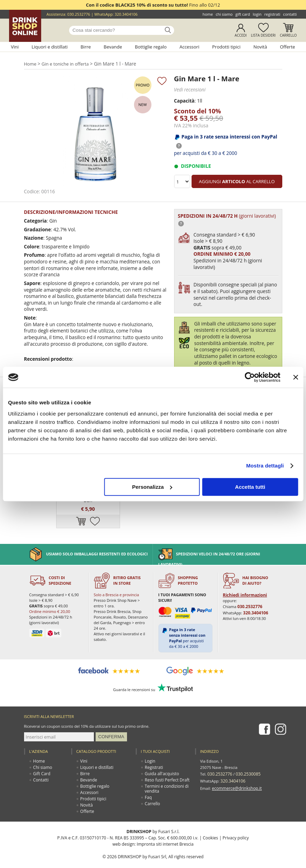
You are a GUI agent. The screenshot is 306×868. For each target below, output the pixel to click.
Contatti (290, 14)
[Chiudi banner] (296, 377)
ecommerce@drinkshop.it (235, 775)
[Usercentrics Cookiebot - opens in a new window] (250, 377)
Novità (260, 47)
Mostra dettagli (265, 466)
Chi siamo (224, 14)
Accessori (189, 47)
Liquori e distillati (50, 47)
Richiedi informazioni (243, 584)
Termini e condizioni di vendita (165, 777)
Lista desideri (263, 35)
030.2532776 (79, 14)
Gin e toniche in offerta (66, 64)
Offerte (287, 47)
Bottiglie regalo (151, 47)
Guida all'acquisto (161, 762)
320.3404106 (126, 14)
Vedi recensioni (189, 89)
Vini (15, 47)
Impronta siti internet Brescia (165, 833)
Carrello (288, 35)
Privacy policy (236, 827)
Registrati (272, 14)
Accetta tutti (250, 487)
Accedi (241, 35)
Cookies (210, 827)
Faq (148, 786)
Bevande (113, 47)
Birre (86, 47)
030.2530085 (245, 762)
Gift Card (243, 14)
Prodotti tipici (226, 47)
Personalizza (152, 487)
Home (208, 14)
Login (257, 14)
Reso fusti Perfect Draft (166, 769)
